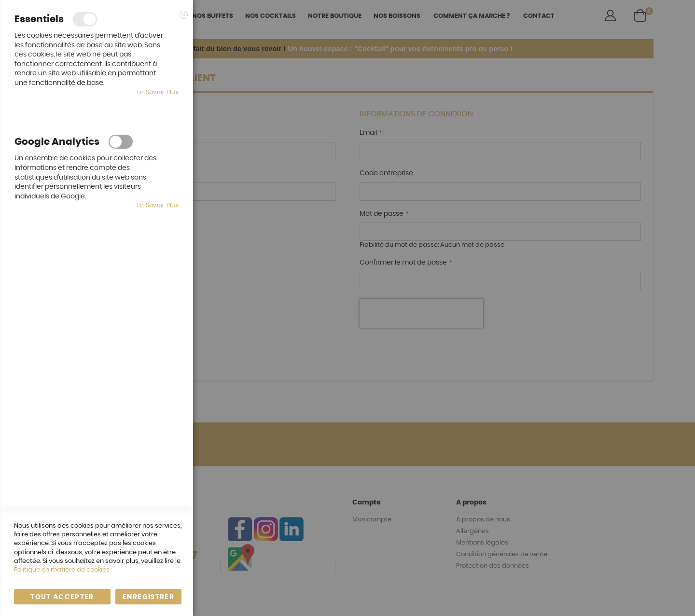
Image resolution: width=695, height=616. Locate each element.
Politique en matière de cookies (62, 570)
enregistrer (148, 597)
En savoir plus (158, 92)
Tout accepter (62, 597)
